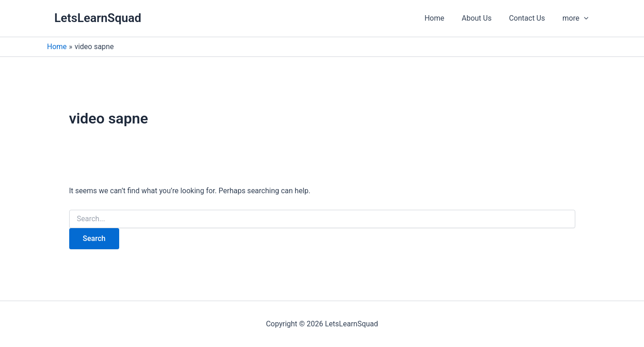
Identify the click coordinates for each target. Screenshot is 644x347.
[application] (585, 18)
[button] (577, 18)
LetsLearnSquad (98, 18)
